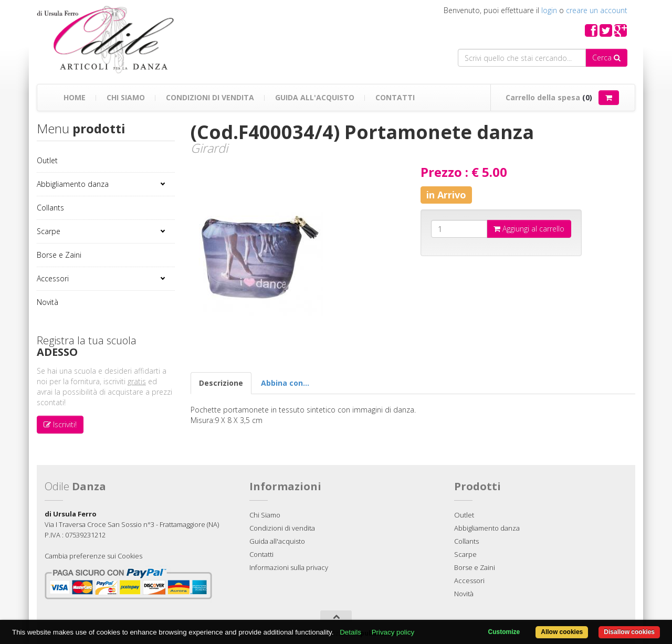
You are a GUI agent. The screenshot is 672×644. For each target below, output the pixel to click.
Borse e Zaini (59, 255)
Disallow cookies (629, 632)
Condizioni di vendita (210, 97)
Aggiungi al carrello (529, 229)
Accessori (53, 278)
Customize (504, 632)
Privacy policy (393, 632)
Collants (50, 208)
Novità (48, 302)
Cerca (606, 57)
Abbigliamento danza (73, 184)
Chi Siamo (126, 97)
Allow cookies (562, 632)
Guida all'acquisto (315, 97)
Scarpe (49, 231)
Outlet (47, 160)
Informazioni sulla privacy (289, 567)
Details (350, 632)
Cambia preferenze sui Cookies (93, 556)
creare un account (597, 10)
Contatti (395, 97)
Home (75, 97)
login (549, 10)
